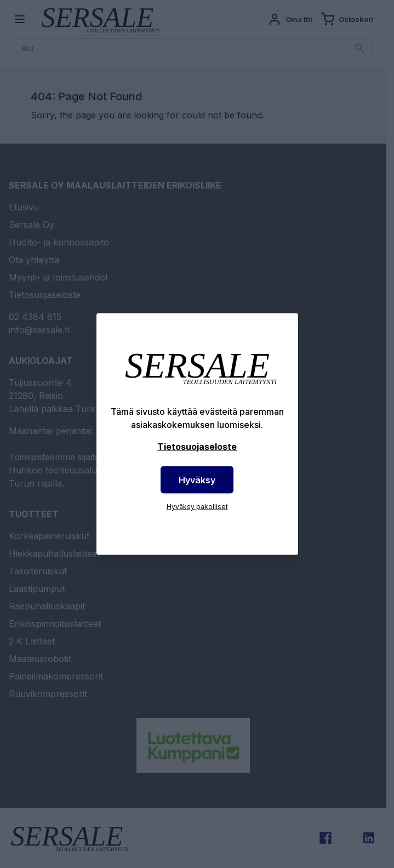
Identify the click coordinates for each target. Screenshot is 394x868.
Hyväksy (197, 480)
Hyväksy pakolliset (197, 507)
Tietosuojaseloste (197, 447)
